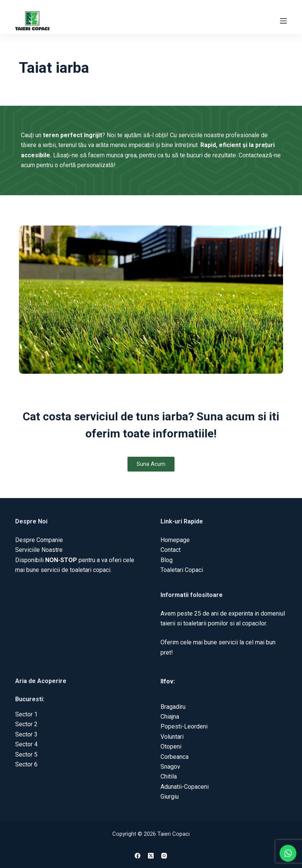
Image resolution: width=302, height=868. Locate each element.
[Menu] (283, 21)
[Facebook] (138, 856)
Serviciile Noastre (39, 550)
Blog (167, 560)
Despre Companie (39, 540)
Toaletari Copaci (182, 570)
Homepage (175, 540)
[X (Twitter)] (151, 856)
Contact (171, 550)
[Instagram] (164, 856)
